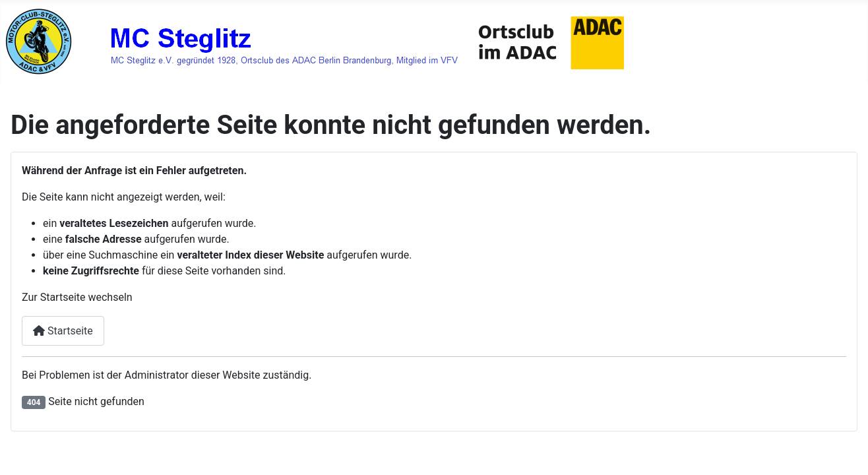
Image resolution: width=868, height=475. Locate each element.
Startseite (63, 331)
